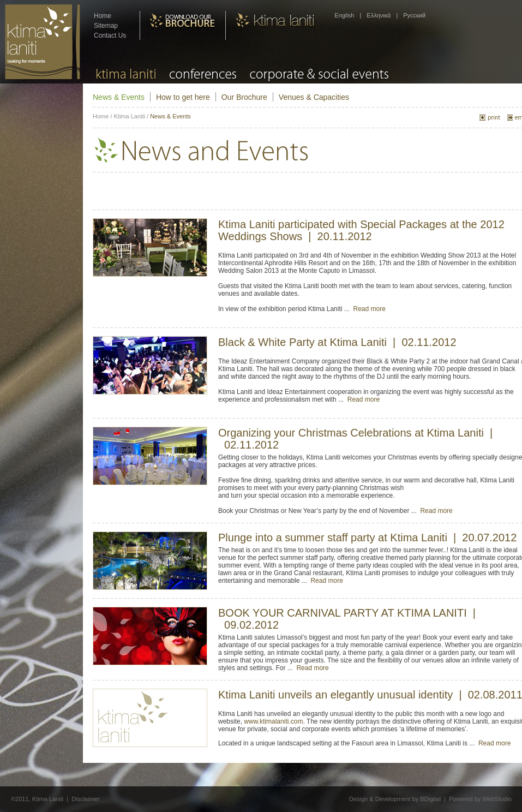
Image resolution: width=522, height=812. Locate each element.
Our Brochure (244, 97)
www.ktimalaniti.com (273, 721)
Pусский (414, 15)
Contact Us (110, 35)
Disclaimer (85, 799)
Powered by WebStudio (480, 799)
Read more (369, 309)
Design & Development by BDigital (395, 799)
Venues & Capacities (314, 97)
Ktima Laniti (130, 116)
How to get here (183, 97)
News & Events (119, 97)
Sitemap (106, 26)
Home (103, 16)
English (344, 15)
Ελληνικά (379, 15)
